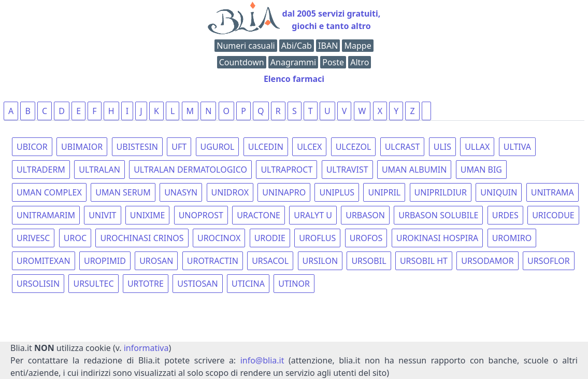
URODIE (270, 238)
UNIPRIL (384, 192)
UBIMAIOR (82, 147)
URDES (505, 215)
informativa (146, 348)
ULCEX (309, 147)
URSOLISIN (38, 284)
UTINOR (294, 284)
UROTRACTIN (213, 261)
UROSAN (156, 261)
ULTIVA (517, 147)
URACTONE (259, 215)
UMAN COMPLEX (49, 192)
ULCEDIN (266, 147)
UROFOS (366, 238)
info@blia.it (262, 360)
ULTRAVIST (347, 170)
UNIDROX (230, 192)
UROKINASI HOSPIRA (438, 238)
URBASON (365, 215)
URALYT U (313, 215)
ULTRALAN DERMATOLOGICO (190, 170)
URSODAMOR (487, 261)
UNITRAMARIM (46, 215)
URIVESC (33, 238)
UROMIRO (512, 238)
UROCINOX (219, 238)
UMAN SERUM (123, 192)
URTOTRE (146, 284)
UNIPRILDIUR (441, 192)
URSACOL (270, 261)
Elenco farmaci (294, 79)
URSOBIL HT (424, 261)
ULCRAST (403, 147)
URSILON (320, 261)
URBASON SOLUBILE (438, 215)
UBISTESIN (137, 147)
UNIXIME (148, 215)
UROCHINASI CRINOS (142, 238)
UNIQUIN (499, 192)
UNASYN (181, 192)
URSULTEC (93, 284)
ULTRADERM (41, 170)
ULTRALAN (99, 170)
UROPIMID (105, 261)
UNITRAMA (553, 192)
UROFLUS (317, 238)
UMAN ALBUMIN (414, 170)
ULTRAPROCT (286, 170)
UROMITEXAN (44, 261)
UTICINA (248, 284)
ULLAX (477, 147)
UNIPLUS (337, 192)
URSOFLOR (549, 261)
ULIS (442, 147)
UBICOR (32, 147)
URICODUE (553, 215)
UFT (179, 147)
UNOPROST (201, 215)
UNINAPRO (284, 192)
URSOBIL (369, 261)
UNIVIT (102, 215)
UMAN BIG (481, 170)
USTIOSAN (197, 284)
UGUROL (218, 147)
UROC (75, 238)
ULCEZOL (354, 147)
